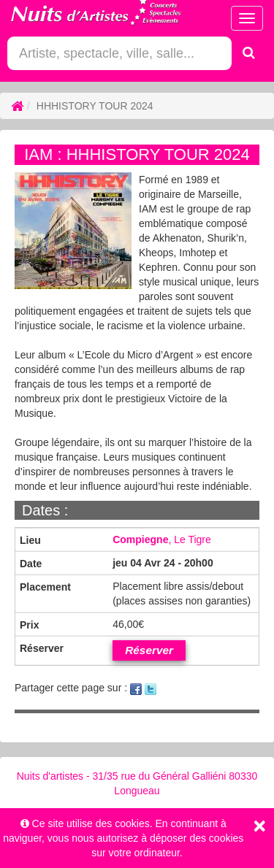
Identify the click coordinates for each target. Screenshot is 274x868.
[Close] (259, 826)
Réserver (149, 650)
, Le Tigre (162, 539)
